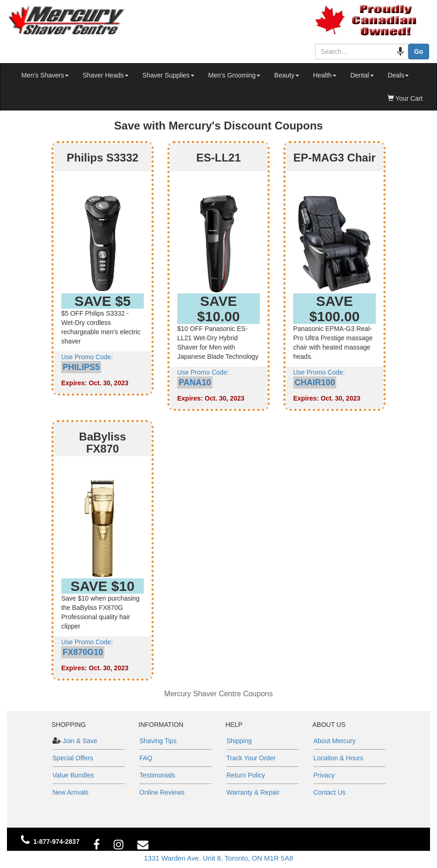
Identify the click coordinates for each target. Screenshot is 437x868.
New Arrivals (71, 792)
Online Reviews (162, 792)
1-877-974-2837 (57, 842)
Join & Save (79, 741)
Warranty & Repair (253, 792)
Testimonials (157, 775)
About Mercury (335, 741)
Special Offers (73, 758)
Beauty (287, 75)
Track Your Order (251, 758)
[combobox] (357, 52)
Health (325, 75)
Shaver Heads (106, 75)
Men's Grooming (234, 75)
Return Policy (246, 775)
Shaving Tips (158, 741)
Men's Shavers (45, 75)
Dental (362, 75)
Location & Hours (338, 758)
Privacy (324, 775)
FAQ (146, 758)
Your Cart (405, 98)
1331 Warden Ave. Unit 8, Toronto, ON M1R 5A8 (218, 858)
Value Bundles (73, 775)
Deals (398, 75)
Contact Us (330, 792)
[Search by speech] (391, 52)
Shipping (239, 741)
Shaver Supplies (168, 75)
